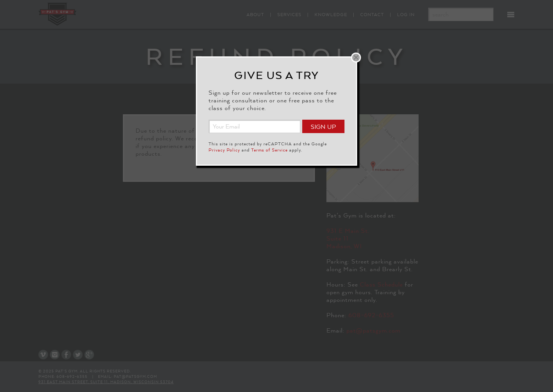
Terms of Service (269, 150)
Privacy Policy (224, 150)
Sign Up (323, 127)
